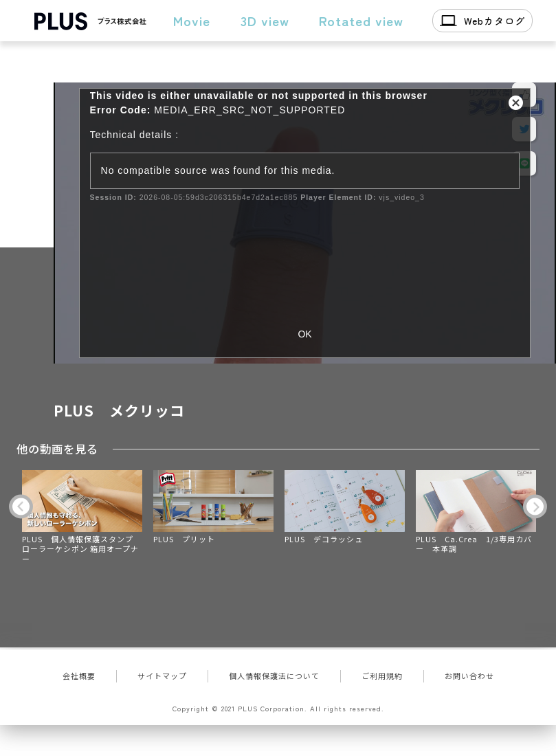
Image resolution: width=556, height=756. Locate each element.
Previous (21, 507)
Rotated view (361, 20)
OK (304, 334)
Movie (192, 20)
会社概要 (79, 676)
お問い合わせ (469, 676)
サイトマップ (162, 676)
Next (535, 507)
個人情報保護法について (274, 676)
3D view (265, 20)
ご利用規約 (382, 676)
